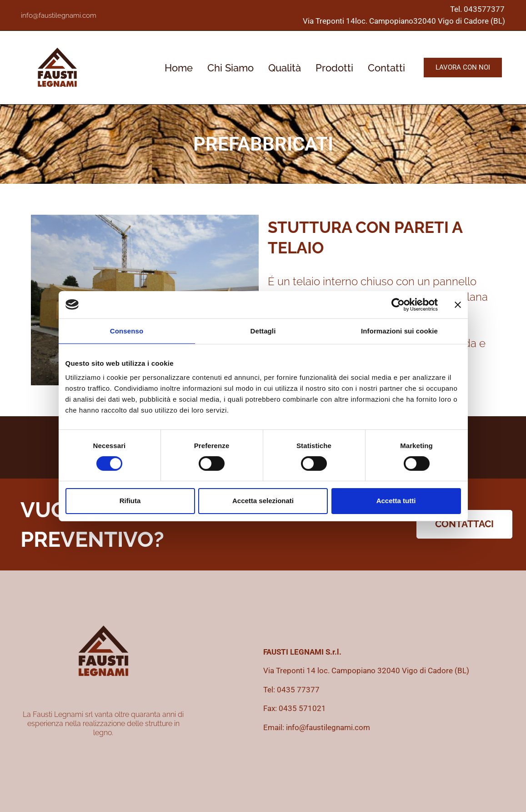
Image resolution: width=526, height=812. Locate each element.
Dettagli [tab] (263, 330)
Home (179, 68)
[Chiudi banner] (458, 304)
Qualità (285, 68)
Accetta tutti (396, 501)
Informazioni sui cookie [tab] (399, 330)
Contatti (386, 68)
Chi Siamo (230, 68)
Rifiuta (130, 501)
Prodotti (334, 68)
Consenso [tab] (127, 330)
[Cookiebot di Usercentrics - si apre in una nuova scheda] (398, 304)
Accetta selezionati (263, 501)
